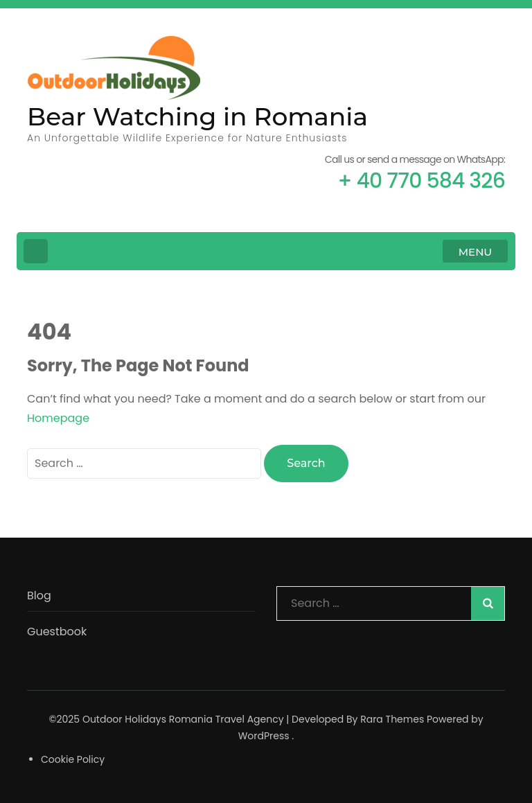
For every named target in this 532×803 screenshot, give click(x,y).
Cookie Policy (73, 759)
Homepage (58, 418)
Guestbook (57, 632)
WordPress (264, 736)
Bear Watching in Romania (197, 116)
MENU (475, 252)
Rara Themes (392, 719)
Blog (39, 595)
